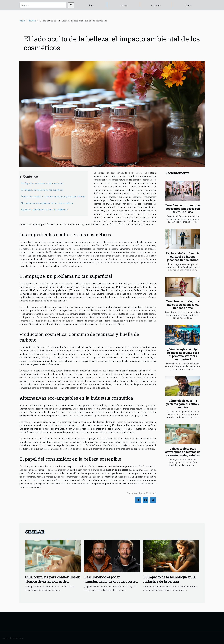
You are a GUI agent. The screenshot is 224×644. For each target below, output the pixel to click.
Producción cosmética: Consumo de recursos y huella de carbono (53, 196)
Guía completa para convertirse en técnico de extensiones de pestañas (183, 452)
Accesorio (156, 5)
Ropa (91, 5)
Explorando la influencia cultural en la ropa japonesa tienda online (183, 257)
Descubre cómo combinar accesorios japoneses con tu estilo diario (183, 209)
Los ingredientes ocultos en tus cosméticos (42, 183)
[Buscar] (43, 5)
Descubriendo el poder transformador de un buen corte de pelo (110, 582)
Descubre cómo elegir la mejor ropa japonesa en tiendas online (183, 305)
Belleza (124, 5)
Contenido (30, 176)
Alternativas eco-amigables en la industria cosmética (47, 203)
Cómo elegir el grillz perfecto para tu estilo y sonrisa (183, 404)
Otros (188, 5)
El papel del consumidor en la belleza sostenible (44, 210)
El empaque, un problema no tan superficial (42, 190)
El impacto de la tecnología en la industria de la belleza (169, 579)
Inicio (22, 21)
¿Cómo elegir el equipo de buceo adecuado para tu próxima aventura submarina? (183, 354)
